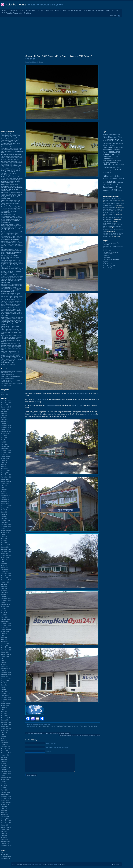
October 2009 (5, 800)
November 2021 (6, 502)
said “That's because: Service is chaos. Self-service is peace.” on (11, 135)
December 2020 (6, 524)
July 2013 (4, 708)
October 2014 (5, 677)
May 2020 (4, 539)
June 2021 (4, 512)
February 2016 (6, 644)
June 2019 (4, 561)
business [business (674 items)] (113, 140)
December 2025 (6, 401)
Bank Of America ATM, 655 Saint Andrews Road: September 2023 (79, 735)
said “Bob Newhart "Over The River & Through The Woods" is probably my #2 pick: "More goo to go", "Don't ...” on (11, 172)
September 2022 (6, 481)
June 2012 (4, 734)
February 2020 (6, 545)
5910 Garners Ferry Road (55, 726)
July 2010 (4, 782)
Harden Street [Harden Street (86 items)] (113, 162)
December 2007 (6, 846)
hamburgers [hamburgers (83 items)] (106, 160)
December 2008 (6, 821)
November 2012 (6, 724)
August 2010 (5, 780)
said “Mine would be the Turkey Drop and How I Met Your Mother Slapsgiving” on (11, 203)
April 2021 (4, 516)
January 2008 (5, 844)
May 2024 (4, 440)
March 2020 (5, 543)
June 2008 (4, 833)
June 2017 (4, 611)
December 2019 (6, 549)
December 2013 (6, 697)
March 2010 (5, 790)
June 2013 (4, 710)
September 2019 (6, 555)
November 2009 (6, 798)
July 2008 (4, 831)
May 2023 (4, 465)
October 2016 (5, 627)
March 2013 (5, 716)
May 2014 (4, 687)
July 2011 (4, 757)
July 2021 (4, 510)
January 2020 (5, 547)
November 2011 (6, 749)
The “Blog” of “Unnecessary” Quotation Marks (111, 253)
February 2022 (6, 496)
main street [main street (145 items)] (116, 167)
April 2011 (4, 763)
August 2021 (5, 508)
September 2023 (6, 456)
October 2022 (5, 479)
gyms (85, 726)
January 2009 (5, 819)
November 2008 (6, 823)
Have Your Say (60, 10)
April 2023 (4, 467)
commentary (5, 394)
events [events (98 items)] (116, 150)
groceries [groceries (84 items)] (117, 159)
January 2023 (5, 473)
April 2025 (4, 417)
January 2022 (5, 498)
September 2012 (6, 728)
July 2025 (4, 411)
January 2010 (5, 794)
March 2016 (5, 642)
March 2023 (5, 469)
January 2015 (5, 671)
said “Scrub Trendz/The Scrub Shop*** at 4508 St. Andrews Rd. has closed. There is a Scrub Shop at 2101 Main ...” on (12, 244)
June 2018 (4, 586)
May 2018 (4, 588)
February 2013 (6, 718)
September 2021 (6, 506)
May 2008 (4, 835)
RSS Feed (114, 16)
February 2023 (6, 471)
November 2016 (6, 625)
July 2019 (4, 559)
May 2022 (4, 489)
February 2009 (6, 817)
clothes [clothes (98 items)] (110, 143)
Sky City (105, 262)
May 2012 (4, 736)
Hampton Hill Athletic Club (79, 393)
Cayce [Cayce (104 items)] (105, 143)
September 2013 (6, 704)
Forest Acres (67, 726)
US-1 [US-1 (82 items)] (104, 190)
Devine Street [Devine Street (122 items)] (118, 148)
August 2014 (5, 681)
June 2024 (4, 438)
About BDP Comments (8, 364)
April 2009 (4, 813)
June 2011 (4, 759)
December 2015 (6, 648)
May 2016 (4, 638)
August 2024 (5, 434)
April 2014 (4, 689)
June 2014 (4, 685)
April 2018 (4, 590)
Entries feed (5, 854)
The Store (28, 13)
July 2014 (4, 683)
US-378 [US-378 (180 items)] (114, 190)
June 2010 (4, 784)
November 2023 (6, 452)
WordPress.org (6, 859)
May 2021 (4, 514)
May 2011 (4, 761)
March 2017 (5, 617)
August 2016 (5, 631)
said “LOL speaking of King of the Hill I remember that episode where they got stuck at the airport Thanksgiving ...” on (11, 210)
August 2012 (5, 730)
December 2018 (6, 574)
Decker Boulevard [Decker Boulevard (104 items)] (109, 145)
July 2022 (4, 485)
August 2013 (5, 706)
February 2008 (6, 841)
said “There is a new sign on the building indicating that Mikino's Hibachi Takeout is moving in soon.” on (12, 321)
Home (4, 10)
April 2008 (4, 837)
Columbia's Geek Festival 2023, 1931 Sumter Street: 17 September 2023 (48, 733)
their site (92, 414)
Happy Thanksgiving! (7, 375)
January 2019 (5, 572)
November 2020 (6, 526)
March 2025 (5, 419)
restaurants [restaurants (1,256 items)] (112, 176)
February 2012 (6, 743)
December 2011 (6, 747)
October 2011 (5, 751)
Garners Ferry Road (77, 726)
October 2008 (5, 825)
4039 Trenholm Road (40, 726)
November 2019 (6, 551)
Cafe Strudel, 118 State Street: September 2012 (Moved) (112, 199)
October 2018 (5, 578)
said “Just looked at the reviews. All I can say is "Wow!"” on (11, 251)
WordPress (61, 864)
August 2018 (5, 582)
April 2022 (4, 491)
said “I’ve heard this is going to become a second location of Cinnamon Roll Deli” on (12, 142)
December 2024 (6, 426)
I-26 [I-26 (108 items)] (113, 165)
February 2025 (6, 421)
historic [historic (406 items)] (107, 164)
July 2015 (4, 658)
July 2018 (4, 584)
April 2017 (4, 615)
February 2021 (6, 520)
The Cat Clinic (78, 406)
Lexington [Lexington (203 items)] (107, 167)
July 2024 (4, 436)
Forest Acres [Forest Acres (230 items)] (114, 152)
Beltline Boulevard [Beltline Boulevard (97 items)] (109, 135)
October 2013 (5, 701)
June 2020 (4, 537)
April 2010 (4, 788)
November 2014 (6, 675)
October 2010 (5, 776)
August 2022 (5, 483)
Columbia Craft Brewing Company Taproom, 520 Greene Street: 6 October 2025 (113, 235)
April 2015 (4, 664)
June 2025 (4, 413)
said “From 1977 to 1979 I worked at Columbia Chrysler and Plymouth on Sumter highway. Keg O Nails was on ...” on (12, 359)
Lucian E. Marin (46, 864)
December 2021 (6, 500)
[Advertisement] (67, 36)
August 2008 (5, 829)
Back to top (116, 864)
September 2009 (6, 802)
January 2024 (5, 448)
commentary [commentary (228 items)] (119, 143)
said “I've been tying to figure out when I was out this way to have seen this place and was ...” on (12, 270)
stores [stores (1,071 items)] (112, 182)
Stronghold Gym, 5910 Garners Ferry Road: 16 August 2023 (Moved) (59, 56)
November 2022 (6, 477)
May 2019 (4, 563)
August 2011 (5, 755)
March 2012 (5, 741)
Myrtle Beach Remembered (111, 264)
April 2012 (4, 739)
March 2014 (5, 691)
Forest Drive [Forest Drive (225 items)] (109, 154)
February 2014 (6, 693)
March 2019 (5, 568)
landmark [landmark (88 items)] (121, 165)
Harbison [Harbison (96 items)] (113, 160)
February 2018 (6, 594)
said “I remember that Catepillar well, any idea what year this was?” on (12, 188)
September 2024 (6, 432)
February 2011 (6, 767)
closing (3, 392)
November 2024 (6, 428)
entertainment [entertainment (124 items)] (108, 150)
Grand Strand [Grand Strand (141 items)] (108, 159)
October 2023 (5, 454)
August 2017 (5, 607)
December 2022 (6, 475)
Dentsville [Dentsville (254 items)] (108, 147)
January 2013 (5, 720)
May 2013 (4, 712)
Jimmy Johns (41, 399)
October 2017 (5, 603)
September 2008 (6, 827)
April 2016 (4, 640)
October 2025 (5, 405)
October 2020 (5, 528)
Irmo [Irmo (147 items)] (116, 165)
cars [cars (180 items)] (122, 140)
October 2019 (5, 553)
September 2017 (6, 605)
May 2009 (4, 811)
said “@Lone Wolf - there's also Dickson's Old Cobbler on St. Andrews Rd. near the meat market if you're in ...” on (12, 263)
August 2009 (5, 804)
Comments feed (6, 856)
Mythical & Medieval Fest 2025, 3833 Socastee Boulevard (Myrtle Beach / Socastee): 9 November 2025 (113, 226)
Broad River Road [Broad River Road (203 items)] (112, 136)
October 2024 (5, 430)
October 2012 (5, 726)
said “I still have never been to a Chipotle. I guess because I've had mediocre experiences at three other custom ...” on (12, 150)
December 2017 (6, 598)
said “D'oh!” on (10, 257)
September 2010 (6, 778)
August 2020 (5, 533)
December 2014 (6, 673)
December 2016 (6, 623)
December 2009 (6, 796)
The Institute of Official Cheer (111, 260)
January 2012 (5, 745)
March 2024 (5, 444)
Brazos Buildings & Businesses (112, 266)
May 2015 (4, 662)
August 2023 (5, 458)
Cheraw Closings (108, 268)
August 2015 (5, 656)
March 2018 (5, 592)
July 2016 (4, 633)
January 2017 (5, 621)
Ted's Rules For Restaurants (12, 13)
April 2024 (4, 442)
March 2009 (5, 815)
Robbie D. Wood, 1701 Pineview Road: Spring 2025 (11, 381)
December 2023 (6, 450)
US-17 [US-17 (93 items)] (108, 190)
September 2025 (6, 407)
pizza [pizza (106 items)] (109, 172)
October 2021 (5, 504)
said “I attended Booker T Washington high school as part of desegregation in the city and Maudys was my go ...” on (12, 278)
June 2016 (4, 636)
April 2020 (4, 541)
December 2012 (6, 722)
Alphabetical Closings (16, 10)
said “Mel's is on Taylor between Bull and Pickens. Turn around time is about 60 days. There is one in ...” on (12, 296)
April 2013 (4, 714)
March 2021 (5, 518)
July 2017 (4, 609)
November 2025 (6, 403)
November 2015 (6, 650)
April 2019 (4, 566)
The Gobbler (106, 258)
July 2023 (4, 461)
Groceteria (106, 256)
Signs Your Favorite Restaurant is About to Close (101, 10)
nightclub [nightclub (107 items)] (112, 170)
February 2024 (6, 446)
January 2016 (5, 646)
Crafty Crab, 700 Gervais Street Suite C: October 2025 (11, 377)
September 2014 (6, 679)
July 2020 (4, 535)
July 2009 (4, 806)
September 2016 (6, 629)
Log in (3, 852)
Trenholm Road (51, 406)
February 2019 (6, 570)
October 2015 (5, 652)
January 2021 (5, 522)
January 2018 (5, 596)
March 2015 (5, 666)
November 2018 (6, 576)
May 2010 (4, 786)
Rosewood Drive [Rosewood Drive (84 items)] (108, 179)
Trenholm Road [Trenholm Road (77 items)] (116, 185)
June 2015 (4, 660)
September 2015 (6, 654)
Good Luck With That (45, 10)
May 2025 (4, 415)
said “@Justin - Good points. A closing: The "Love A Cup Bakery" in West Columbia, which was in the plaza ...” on (11, 347)
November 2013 (6, 699)
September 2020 (6, 531)
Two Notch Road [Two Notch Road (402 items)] (113, 187)
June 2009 (4, 809)
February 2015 (6, 669)
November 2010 (6, 774)
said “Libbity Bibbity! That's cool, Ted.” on (11, 352)
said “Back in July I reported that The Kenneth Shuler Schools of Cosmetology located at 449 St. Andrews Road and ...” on (12, 339)
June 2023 (4, 463)
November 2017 (6, 601)
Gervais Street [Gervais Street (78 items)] (116, 157)
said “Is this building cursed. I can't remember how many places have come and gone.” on (12, 195)
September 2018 (6, 580)
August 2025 (5, 409)
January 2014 (5, 695)
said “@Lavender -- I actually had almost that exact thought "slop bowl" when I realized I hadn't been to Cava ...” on (12, 157)
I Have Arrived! (107, 221)
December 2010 (6, 771)
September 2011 (6, 753)
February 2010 (6, 792)
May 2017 (4, 613)
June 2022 (4, 487)
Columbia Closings (16, 5)
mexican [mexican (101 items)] (106, 170)
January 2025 (5, 423)
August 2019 (5, 557)
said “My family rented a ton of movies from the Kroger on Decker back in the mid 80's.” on (12, 180)
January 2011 (5, 769)
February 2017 (6, 619)
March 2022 (5, 493)
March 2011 (5, 765)
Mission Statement (75, 10)
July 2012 (4, 732)
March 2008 (5, 839)
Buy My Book (31, 10)
